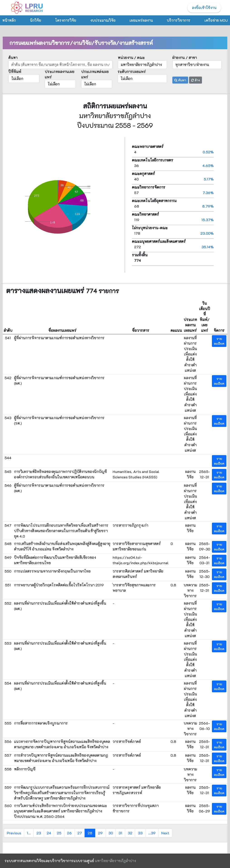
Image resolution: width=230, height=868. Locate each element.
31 (120, 833)
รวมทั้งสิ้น (140, 255)
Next (165, 833)
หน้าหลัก (9, 20)
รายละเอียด (219, 341)
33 (140, 833)
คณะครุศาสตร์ (143, 174)
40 (174, 179)
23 (39, 833)
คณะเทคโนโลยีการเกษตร (153, 160)
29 (100, 833)
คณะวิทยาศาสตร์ (145, 214)
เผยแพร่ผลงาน (141, 20)
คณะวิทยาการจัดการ (149, 187)
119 (174, 220)
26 (69, 833)
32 (130, 833)
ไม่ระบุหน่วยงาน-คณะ (150, 228)
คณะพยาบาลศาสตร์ (148, 146)
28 (90, 833)
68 (174, 206)
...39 (152, 833)
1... (29, 833)
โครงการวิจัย (66, 20)
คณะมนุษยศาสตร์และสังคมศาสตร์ (159, 241)
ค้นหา (13, 57)
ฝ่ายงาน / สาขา (185, 57)
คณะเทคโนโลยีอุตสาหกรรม (154, 201)
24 (49, 833)
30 (111, 833)
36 (174, 166)
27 (80, 833)
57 (174, 193)
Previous (14, 833)
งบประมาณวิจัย (103, 20)
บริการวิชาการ (179, 20)
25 (59, 833)
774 (138, 260)
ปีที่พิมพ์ (15, 71)
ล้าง (196, 80)
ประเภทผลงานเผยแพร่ (60, 74)
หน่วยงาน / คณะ (131, 57)
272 (174, 247)
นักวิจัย (36, 20)
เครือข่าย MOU (216, 20)
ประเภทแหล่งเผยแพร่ (95, 74)
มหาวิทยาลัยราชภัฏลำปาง (115, 861)
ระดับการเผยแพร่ (132, 71)
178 (174, 233)
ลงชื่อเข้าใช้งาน (204, 8)
